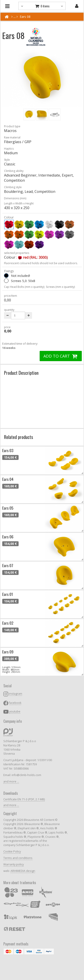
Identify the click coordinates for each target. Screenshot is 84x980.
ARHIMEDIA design (23, 871)
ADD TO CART (61, 356)
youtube (15, 711)
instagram (16, 694)
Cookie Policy (12, 851)
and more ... (11, 781)
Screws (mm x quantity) (60, 287)
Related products (19, 437)
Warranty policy (14, 864)
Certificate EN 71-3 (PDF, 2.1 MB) (24, 799)
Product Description (21, 373)
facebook (15, 703)
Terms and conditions (18, 858)
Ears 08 (25, 17)
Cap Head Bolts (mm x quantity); (24, 287)
